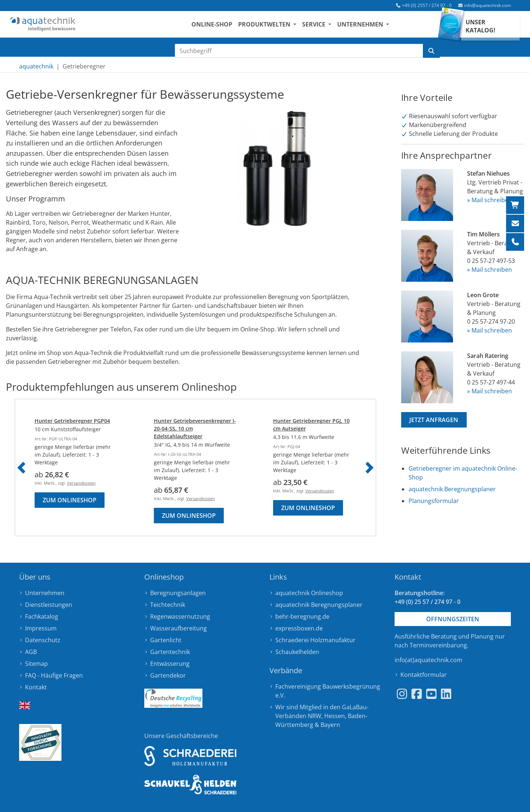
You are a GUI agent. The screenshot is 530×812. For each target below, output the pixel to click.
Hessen (335, 716)
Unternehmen (45, 593)
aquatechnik (36, 66)
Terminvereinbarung (438, 645)
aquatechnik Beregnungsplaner (452, 489)
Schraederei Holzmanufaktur (315, 640)
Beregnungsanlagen (178, 593)
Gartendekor (168, 675)
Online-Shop (220, 26)
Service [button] (322, 26)
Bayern (330, 725)
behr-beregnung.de (302, 616)
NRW (315, 716)
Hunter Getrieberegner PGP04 (72, 421)
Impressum (41, 628)
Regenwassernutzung (180, 616)
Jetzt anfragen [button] (434, 420)
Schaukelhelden (297, 652)
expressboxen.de (299, 628)
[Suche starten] (431, 51)
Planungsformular (434, 501)
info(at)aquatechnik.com (428, 660)
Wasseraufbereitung (179, 628)
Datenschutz (43, 640)
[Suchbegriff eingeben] (299, 51)
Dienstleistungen (49, 605)
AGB (31, 652)
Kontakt (36, 687)
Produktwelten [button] (273, 26)
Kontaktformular (424, 675)
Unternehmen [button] (369, 26)
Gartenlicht (166, 640)
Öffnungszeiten (453, 619)
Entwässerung (170, 664)
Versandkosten (81, 483)
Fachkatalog (42, 616)
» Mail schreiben (490, 200)
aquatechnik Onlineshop (309, 593)
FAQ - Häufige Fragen (54, 675)
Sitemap (36, 664)
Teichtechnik (168, 605)
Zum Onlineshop (70, 500)
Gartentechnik (170, 652)
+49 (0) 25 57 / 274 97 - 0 (427, 602)
